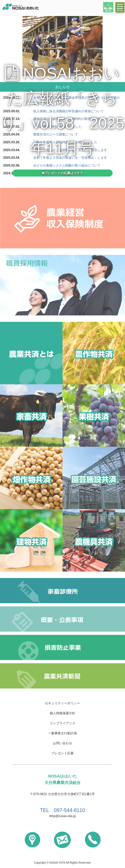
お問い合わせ (62, 743)
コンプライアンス (62, 723)
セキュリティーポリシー (62, 703)
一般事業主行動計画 (62, 733)
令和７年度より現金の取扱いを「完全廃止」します (70, 158)
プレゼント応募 (62, 753)
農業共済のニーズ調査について (56, 134)
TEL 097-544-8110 (62, 810)
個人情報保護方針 (62, 713)
